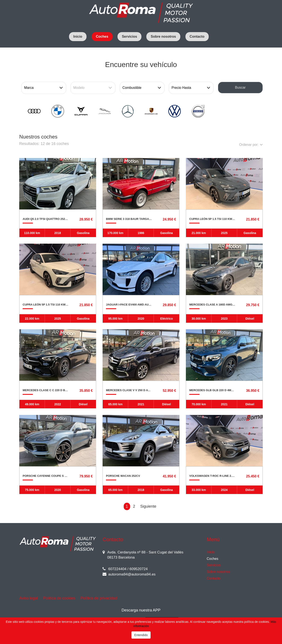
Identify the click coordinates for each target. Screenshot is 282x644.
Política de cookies (59, 598)
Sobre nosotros (163, 37)
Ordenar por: (251, 145)
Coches (102, 37)
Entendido (141, 635)
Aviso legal (29, 598)
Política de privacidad (99, 598)
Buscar (240, 87)
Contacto (197, 37)
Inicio (78, 37)
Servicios (129, 37)
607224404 (115, 569)
